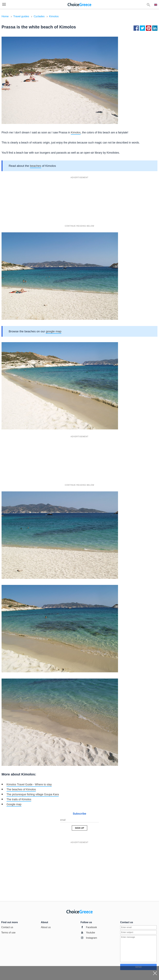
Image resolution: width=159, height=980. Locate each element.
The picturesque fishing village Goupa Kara (33, 794)
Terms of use (8, 933)
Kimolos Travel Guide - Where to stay (29, 784)
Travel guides (21, 16)
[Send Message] (79, 828)
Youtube (91, 933)
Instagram (92, 938)
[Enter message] (138, 949)
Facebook (91, 927)
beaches (36, 166)
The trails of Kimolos (19, 799)
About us (46, 927)
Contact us (7, 927)
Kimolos (54, 16)
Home (5, 16)
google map (54, 331)
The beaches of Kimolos (21, 789)
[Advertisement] (79, 202)
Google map (14, 804)
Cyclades (39, 16)
